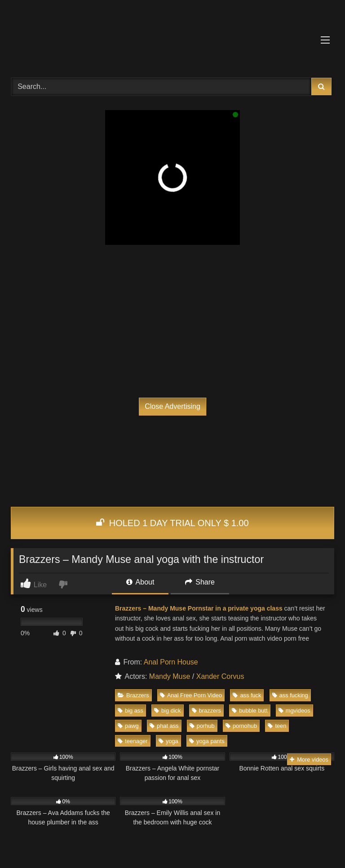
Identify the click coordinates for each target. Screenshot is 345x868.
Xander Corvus (220, 676)
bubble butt (250, 711)
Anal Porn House (171, 662)
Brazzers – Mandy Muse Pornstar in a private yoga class (199, 608)
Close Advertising (172, 406)
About (140, 582)
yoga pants (207, 741)
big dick (167, 711)
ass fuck (247, 695)
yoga (168, 741)
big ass (130, 711)
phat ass (164, 726)
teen (277, 726)
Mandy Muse (170, 676)
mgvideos (294, 711)
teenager (133, 741)
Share (200, 582)
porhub (202, 726)
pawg (128, 726)
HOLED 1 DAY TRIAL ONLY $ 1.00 (172, 523)
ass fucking (290, 695)
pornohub (241, 726)
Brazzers (133, 695)
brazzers (206, 711)
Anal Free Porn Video (191, 695)
